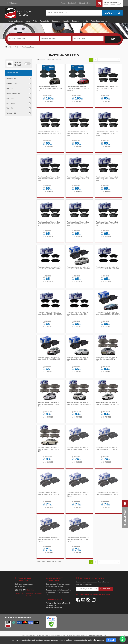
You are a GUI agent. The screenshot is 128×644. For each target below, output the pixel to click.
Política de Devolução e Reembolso (58, 604)
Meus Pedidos (85, 3)
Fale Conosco (51, 607)
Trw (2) (10, 108)
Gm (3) (10, 88)
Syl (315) (10, 103)
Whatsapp (12, 3)
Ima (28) (10, 98)
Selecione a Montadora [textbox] (17, 39)
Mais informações (96, 640)
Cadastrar (106, 590)
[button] (125, 514)
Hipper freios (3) (13, 93)
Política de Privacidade (54, 609)
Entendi (111, 640)
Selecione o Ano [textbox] (79, 39)
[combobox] (23, 39)
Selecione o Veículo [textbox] (48, 39)
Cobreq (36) (12, 83)
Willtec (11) (11, 113)
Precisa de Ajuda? (68, 3)
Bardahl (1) (11, 78)
